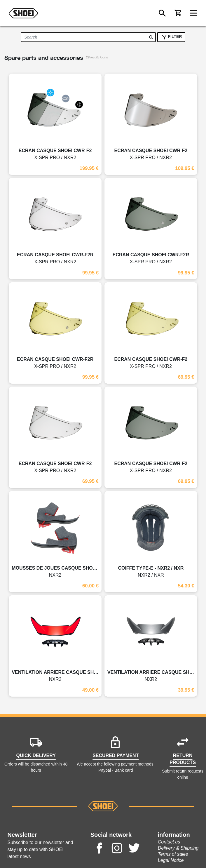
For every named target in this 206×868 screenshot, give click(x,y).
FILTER (171, 37)
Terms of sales (173, 854)
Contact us (169, 842)
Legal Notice (171, 860)
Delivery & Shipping (178, 848)
